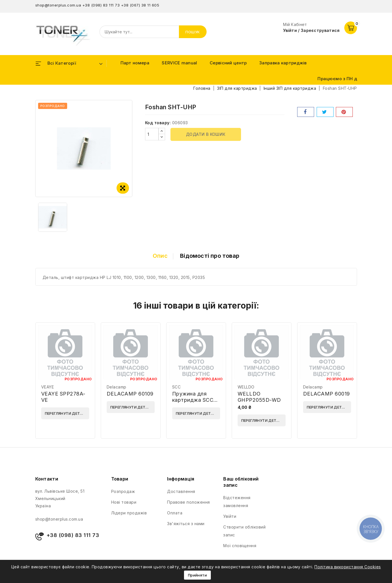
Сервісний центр (228, 63)
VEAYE (48, 387)
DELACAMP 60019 (327, 394)
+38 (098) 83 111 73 (101, 5)
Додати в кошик (206, 134)
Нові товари (124, 502)
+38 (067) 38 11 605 (140, 5)
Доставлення (181, 491)
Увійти (230, 516)
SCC (177, 387)
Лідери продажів (129, 513)
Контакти (47, 479)
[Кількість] (152, 134)
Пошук (193, 32)
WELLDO (246, 387)
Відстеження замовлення (237, 502)
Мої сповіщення (240, 546)
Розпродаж (123, 491)
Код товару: (158, 123)
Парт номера (135, 63)
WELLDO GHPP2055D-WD (259, 397)
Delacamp (117, 387)
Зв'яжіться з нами (186, 524)
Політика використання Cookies (348, 567)
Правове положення (189, 502)
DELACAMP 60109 (130, 394)
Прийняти (197, 575)
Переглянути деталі (66, 413)
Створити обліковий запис (244, 531)
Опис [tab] (160, 256)
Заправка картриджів (283, 63)
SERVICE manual (179, 63)
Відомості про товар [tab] (210, 256)
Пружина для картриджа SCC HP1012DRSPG (193, 400)
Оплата (175, 513)
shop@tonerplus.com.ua (58, 5)
